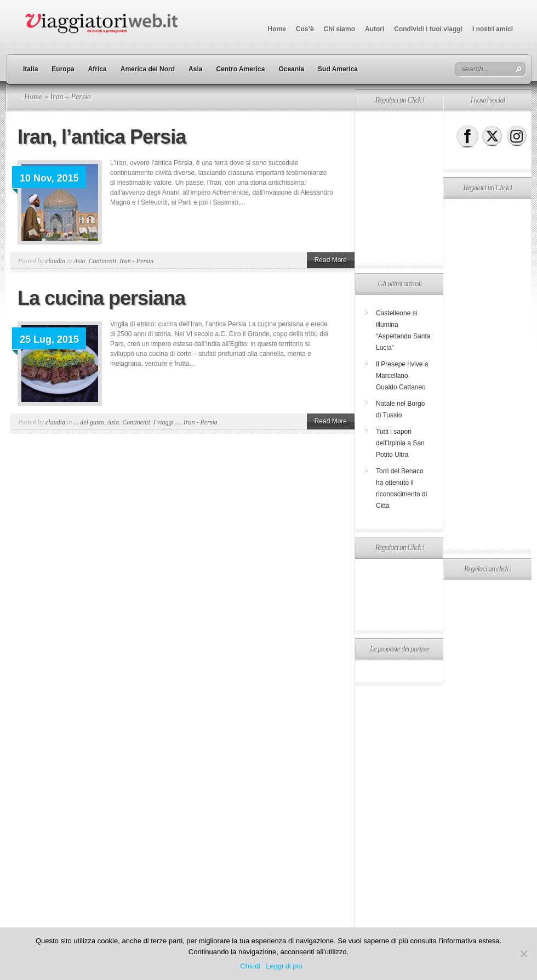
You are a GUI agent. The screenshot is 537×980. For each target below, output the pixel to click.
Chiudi (250, 966)
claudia (55, 261)
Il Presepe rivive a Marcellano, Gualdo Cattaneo (402, 376)
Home (277, 29)
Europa (63, 69)
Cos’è (305, 29)
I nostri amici (493, 29)
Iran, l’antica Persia (102, 137)
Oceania (291, 69)
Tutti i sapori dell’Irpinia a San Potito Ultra (400, 443)
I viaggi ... (167, 422)
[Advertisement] (399, 188)
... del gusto (89, 422)
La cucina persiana (101, 298)
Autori (375, 29)
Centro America (240, 69)
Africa (98, 69)
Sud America (338, 69)
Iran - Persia (136, 261)
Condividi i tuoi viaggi (428, 29)
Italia (30, 69)
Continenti (102, 261)
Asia (195, 69)
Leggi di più (284, 966)
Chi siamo (339, 29)
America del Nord (148, 69)
